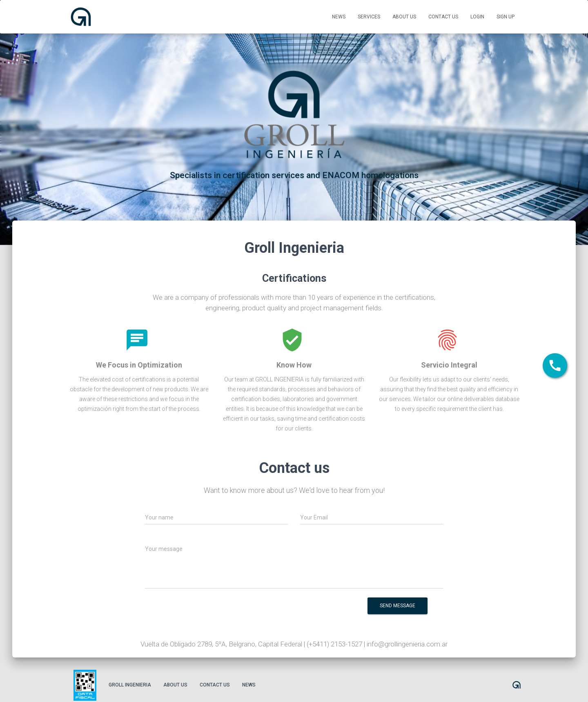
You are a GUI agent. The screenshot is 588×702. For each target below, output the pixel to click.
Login (477, 17)
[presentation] (284, 611)
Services (369, 17)
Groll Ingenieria (130, 685)
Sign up (506, 17)
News (339, 17)
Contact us (443, 17)
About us (404, 17)
